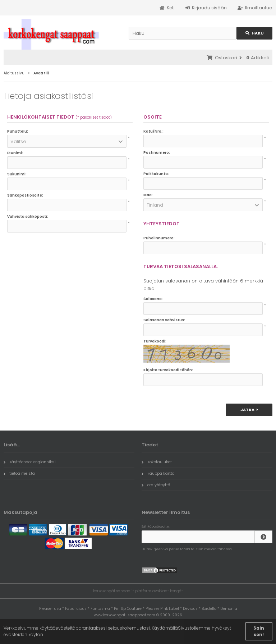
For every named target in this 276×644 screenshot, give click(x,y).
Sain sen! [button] (259, 631)
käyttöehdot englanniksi (30, 462)
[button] (67, 141)
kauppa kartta (158, 473)
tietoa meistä (19, 473)
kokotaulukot (157, 462)
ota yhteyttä (156, 485)
